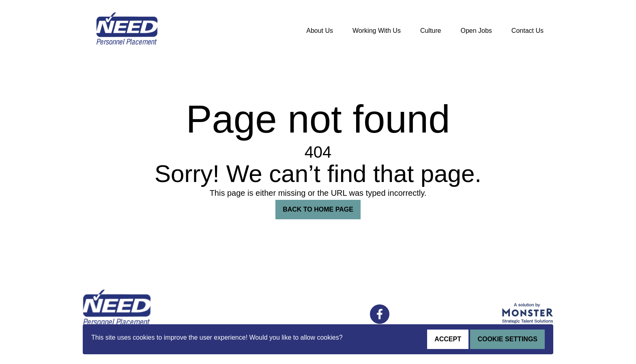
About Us (320, 31)
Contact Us (527, 31)
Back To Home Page (318, 209)
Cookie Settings (507, 339)
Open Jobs (476, 31)
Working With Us (377, 31)
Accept (448, 339)
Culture (431, 31)
